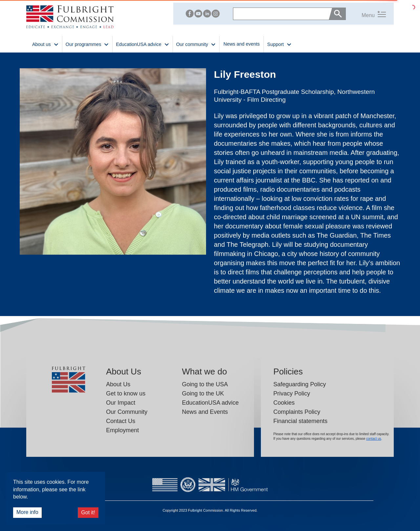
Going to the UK (203, 393)
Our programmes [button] (87, 44)
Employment (122, 430)
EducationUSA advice (210, 403)
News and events (241, 44)
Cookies (284, 403)
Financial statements (300, 421)
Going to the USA (205, 384)
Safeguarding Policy (300, 384)
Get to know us (126, 393)
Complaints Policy (297, 412)
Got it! (88, 512)
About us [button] (45, 44)
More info (27, 512)
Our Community (127, 412)
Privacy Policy (292, 393)
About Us (118, 384)
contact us (374, 439)
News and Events (205, 412)
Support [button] (279, 44)
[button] (366, 14)
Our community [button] (196, 44)
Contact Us (121, 421)
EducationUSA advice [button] (142, 44)
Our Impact (121, 403)
